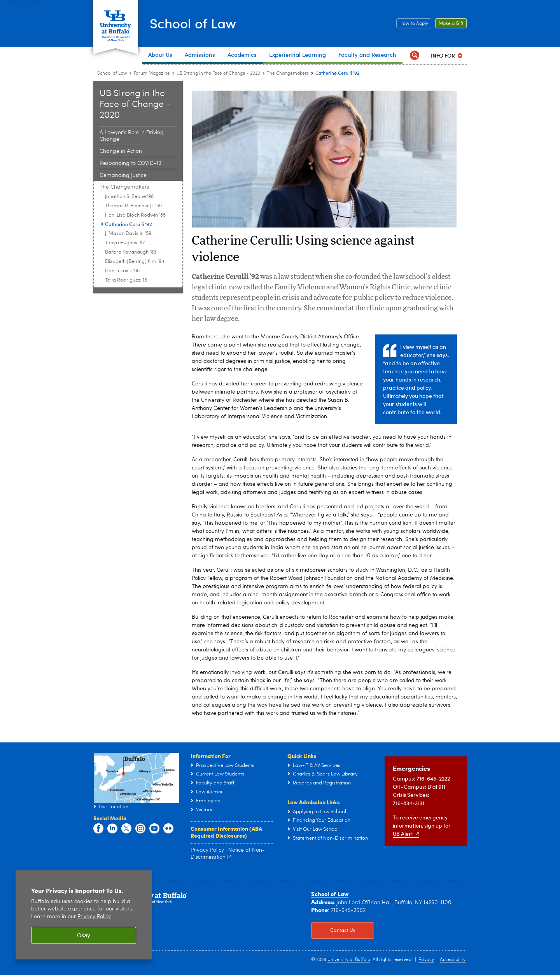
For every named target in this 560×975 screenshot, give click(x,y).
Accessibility (453, 960)
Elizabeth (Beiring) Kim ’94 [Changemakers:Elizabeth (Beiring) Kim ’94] (135, 262)
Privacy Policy (207, 850)
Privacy (426, 960)
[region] (84, 915)
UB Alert (406, 834)
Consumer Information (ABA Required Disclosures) (226, 832)
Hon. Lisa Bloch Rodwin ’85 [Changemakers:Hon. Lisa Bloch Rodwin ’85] (135, 215)
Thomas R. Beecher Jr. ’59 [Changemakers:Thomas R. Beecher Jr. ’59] (133, 206)
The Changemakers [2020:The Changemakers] (288, 74)
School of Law (195, 23)
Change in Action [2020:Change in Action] (121, 151)
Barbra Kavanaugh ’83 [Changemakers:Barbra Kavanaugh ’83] (131, 252)
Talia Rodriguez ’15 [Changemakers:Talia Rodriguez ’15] (126, 280)
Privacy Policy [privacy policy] (94, 917)
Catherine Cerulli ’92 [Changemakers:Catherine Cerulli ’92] (129, 224)
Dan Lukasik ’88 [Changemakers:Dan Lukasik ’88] (122, 271)
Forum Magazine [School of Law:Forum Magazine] (152, 74)
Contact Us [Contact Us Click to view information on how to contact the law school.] (333, 931)
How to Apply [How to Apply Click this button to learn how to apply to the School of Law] (412, 24)
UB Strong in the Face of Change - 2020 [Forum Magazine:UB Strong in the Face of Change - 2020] (218, 74)
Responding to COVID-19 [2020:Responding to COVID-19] (130, 163)
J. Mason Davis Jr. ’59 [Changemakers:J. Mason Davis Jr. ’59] (128, 234)
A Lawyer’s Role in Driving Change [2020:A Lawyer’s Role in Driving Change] (132, 136)
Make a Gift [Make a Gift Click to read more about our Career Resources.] (449, 24)
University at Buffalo (349, 960)
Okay (84, 935)
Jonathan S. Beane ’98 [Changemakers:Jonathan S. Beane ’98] (129, 197)
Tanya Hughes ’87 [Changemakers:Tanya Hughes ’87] (125, 243)
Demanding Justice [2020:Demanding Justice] (123, 175)
